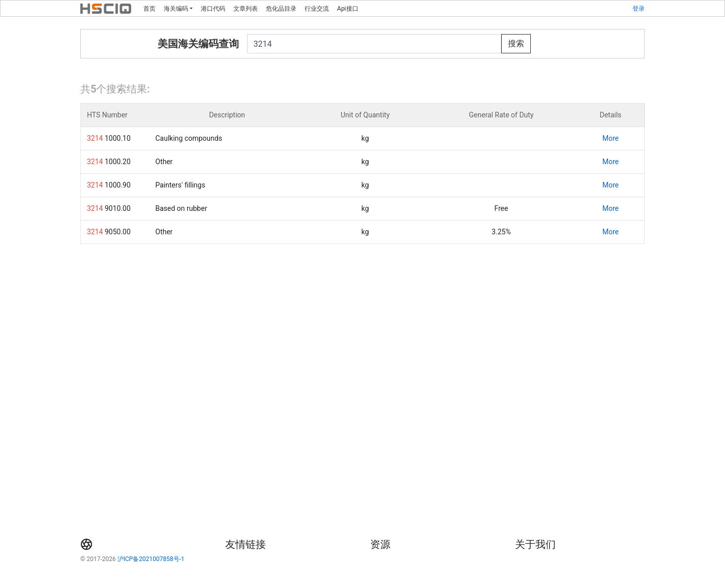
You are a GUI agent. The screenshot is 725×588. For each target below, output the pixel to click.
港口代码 (213, 9)
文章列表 (246, 9)
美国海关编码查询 (198, 44)
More (611, 138)
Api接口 (348, 9)
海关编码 (176, 9)
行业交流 (317, 9)
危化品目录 (281, 9)
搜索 (516, 43)
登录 (639, 9)
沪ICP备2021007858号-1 (151, 559)
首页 (149, 9)
